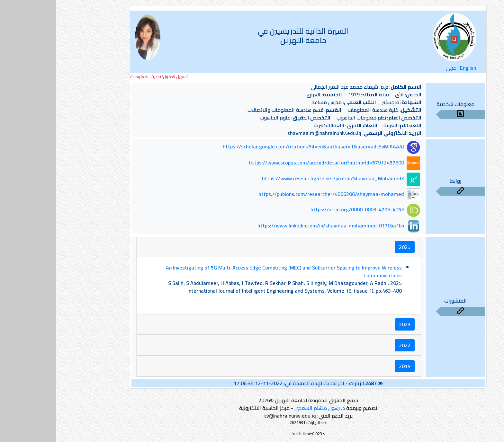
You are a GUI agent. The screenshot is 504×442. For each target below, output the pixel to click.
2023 (348, 324)
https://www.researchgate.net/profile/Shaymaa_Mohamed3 (277, 178)
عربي (395, 68)
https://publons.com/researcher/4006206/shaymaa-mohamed (275, 194)
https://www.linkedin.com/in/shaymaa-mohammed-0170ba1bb (274, 225)
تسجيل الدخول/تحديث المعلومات (103, 77)
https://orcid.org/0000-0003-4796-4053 (301, 210)
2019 (348, 366)
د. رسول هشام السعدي (263, 408)
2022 (348, 345)
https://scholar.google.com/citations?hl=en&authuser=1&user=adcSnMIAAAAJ (257, 147)
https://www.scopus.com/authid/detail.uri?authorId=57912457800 (270, 163)
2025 (348, 247)
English (412, 68)
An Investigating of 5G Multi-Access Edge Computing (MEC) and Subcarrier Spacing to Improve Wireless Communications (228, 271)
